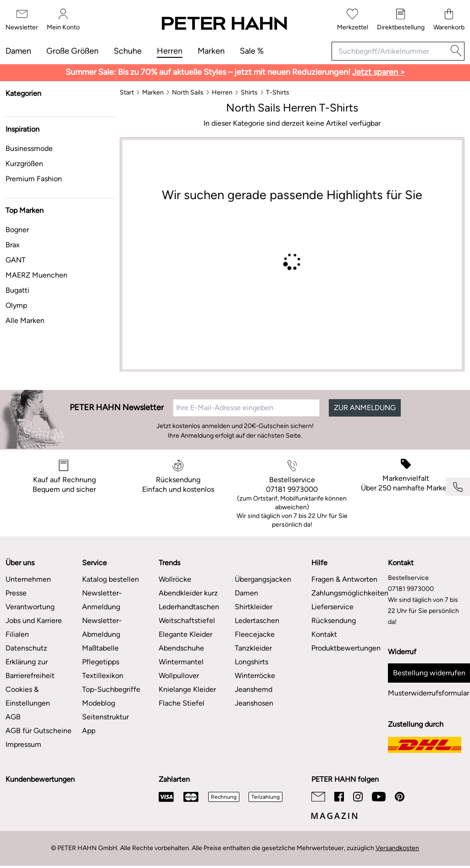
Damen (18, 51)
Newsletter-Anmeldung (102, 600)
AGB (13, 717)
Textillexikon (103, 676)
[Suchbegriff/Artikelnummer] (390, 51)
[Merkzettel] (353, 20)
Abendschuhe (181, 648)
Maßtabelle (100, 648)
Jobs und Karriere (34, 620)
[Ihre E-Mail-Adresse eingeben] (246, 408)
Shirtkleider (254, 607)
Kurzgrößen (24, 164)
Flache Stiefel (182, 703)
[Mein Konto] (63, 20)
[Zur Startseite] (224, 24)
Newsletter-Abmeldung (102, 627)
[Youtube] (379, 797)
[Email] (318, 797)
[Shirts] (249, 92)
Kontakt (324, 634)
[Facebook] (339, 797)
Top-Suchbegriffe (111, 689)
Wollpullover (179, 676)
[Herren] (222, 92)
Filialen (17, 634)
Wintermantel (181, 662)
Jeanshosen (254, 703)
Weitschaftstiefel (187, 620)
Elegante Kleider (185, 634)
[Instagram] (358, 797)
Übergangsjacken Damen (263, 586)
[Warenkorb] (449, 20)
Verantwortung (30, 607)
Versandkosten (397, 848)
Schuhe (128, 51)
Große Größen (72, 51)
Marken (211, 51)
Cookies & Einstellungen (28, 696)
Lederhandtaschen (189, 607)
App (89, 731)
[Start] (127, 92)
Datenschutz (26, 648)
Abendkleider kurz (188, 593)
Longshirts (252, 662)
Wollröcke (175, 579)
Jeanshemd (254, 689)
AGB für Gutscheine (39, 731)
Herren (170, 51)
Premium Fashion (34, 179)
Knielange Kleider (187, 689)
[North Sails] (188, 92)
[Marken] (153, 92)
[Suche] (456, 51)
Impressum (23, 744)
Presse (16, 593)
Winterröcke (255, 676)
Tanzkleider (253, 648)
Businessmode (29, 148)
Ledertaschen (257, 620)
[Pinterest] (400, 797)
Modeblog (99, 703)
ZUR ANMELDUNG (365, 408)
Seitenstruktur (105, 717)
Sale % (252, 51)
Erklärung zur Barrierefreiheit (30, 669)
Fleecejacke (255, 634)
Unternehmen (28, 579)
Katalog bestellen (111, 579)
